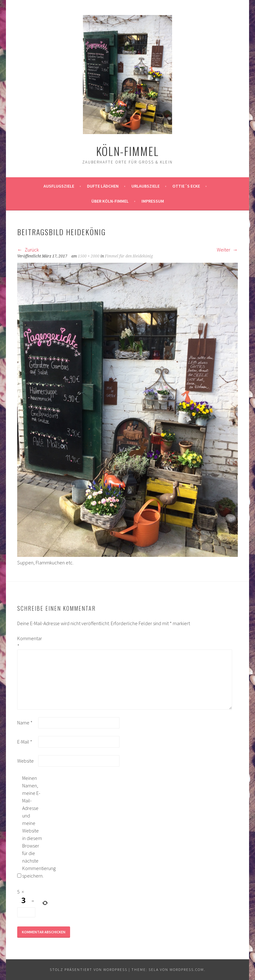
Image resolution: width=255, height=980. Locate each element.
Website (26, 761)
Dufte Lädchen (103, 186)
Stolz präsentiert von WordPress (89, 970)
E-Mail (25, 742)
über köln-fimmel (110, 201)
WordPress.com (187, 970)
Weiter (227, 250)
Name (25, 723)
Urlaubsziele (145, 186)
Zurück (28, 250)
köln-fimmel (128, 151)
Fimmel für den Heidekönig (129, 256)
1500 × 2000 (89, 256)
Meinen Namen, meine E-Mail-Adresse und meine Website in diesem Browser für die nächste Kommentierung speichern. (32, 827)
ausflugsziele (59, 186)
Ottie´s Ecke (186, 186)
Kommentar (27, 642)
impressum (153, 201)
